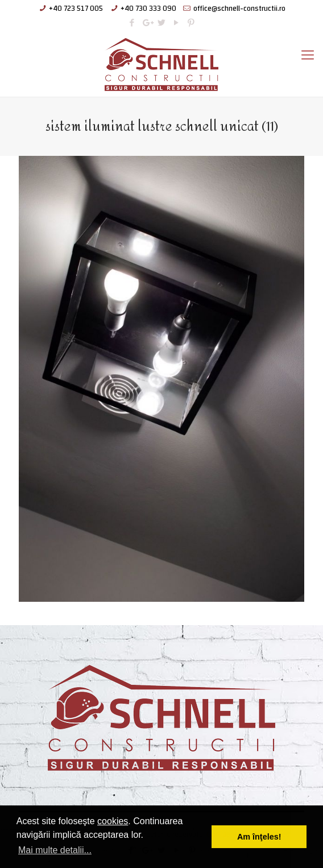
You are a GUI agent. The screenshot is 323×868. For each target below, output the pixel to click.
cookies (113, 821)
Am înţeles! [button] (259, 837)
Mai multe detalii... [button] (55, 850)
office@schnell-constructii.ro (239, 9)
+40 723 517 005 (76, 9)
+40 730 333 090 (148, 9)
